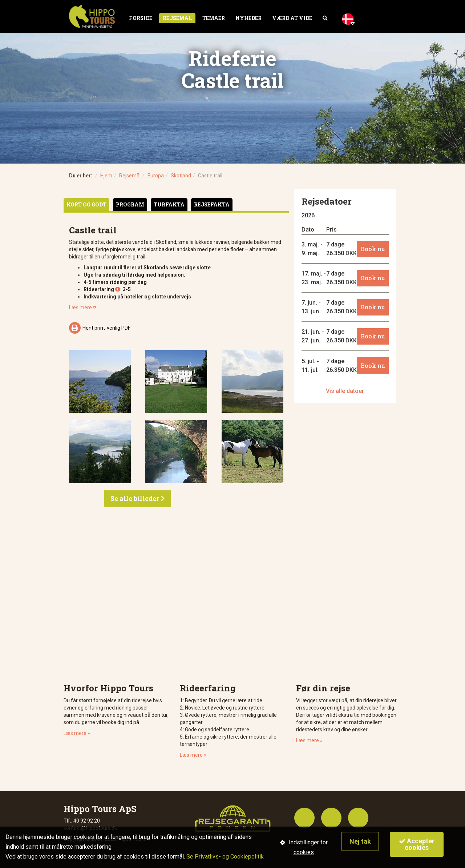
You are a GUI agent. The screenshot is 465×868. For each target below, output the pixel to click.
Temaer (214, 18)
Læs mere (83, 308)
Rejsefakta (212, 204)
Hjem (106, 176)
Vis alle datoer (345, 391)
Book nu (373, 249)
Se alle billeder (138, 498)
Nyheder (248, 18)
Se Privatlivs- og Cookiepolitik (225, 857)
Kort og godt (86, 204)
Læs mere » (77, 733)
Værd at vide (292, 18)
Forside (141, 18)
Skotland (181, 176)
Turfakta (169, 204)
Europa (156, 176)
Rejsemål (177, 18)
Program (130, 204)
